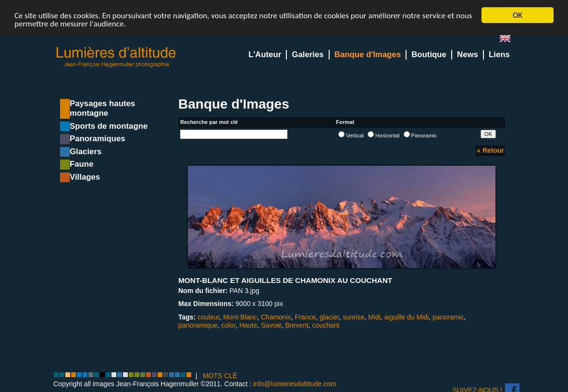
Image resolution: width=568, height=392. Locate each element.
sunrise (353, 317)
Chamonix (276, 317)
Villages (85, 177)
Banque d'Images (368, 55)
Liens (499, 55)
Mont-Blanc (240, 317)
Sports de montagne (109, 126)
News (468, 55)
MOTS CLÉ (220, 376)
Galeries (308, 55)
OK (518, 15)
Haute (248, 325)
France (306, 317)
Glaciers (86, 152)
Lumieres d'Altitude (116, 57)
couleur (208, 317)
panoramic (448, 317)
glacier (329, 317)
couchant (326, 325)
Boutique (429, 55)
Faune (81, 164)
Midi (374, 317)
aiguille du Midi (407, 317)
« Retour (490, 150)
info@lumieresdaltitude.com (295, 384)
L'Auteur (265, 55)
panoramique (198, 325)
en (509, 41)
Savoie (271, 325)
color (229, 325)
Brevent (297, 325)
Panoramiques (98, 139)
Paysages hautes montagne (102, 108)
